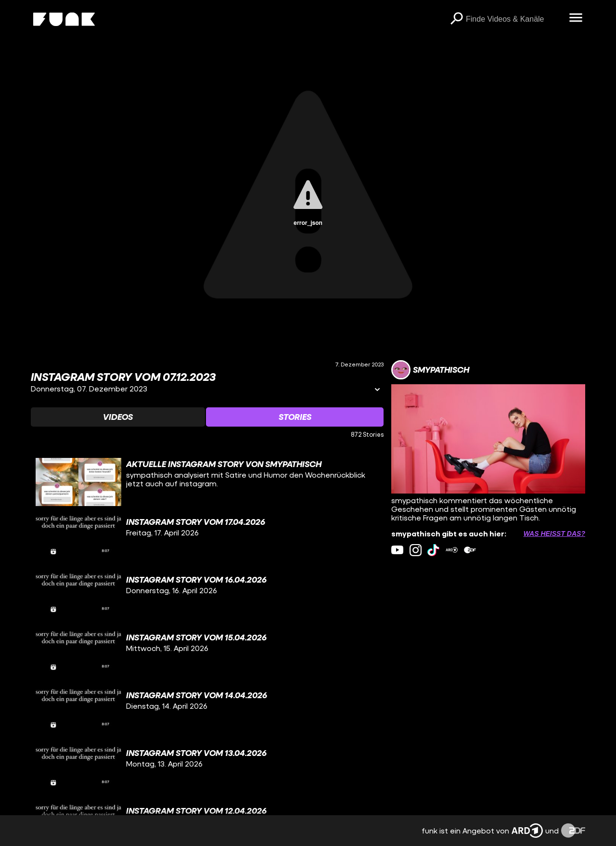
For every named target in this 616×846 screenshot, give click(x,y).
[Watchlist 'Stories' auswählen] (295, 417)
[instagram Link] (416, 550)
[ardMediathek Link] (452, 550)
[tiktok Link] (433, 550)
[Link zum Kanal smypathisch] (430, 370)
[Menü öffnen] (576, 18)
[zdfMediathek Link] (470, 550)
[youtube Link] (397, 550)
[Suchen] (456, 19)
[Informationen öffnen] (377, 390)
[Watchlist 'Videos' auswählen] (118, 417)
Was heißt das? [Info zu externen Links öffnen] (554, 534)
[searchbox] (514, 19)
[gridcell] (207, 482)
